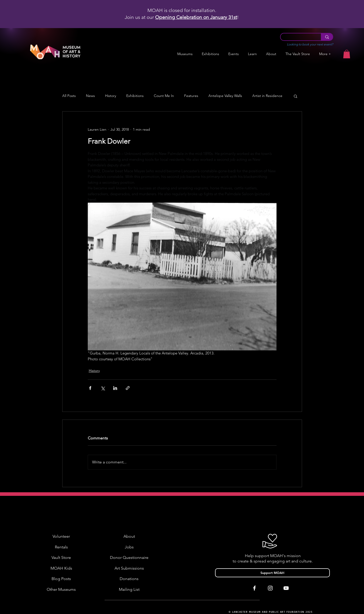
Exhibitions (135, 96)
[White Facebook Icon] (254, 588)
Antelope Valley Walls (225, 96)
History (111, 96)
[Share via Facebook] (90, 388)
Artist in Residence (267, 96)
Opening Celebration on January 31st (196, 17)
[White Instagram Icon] (270, 588)
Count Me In (164, 96)
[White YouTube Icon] (286, 588)
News (90, 96)
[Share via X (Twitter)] (103, 388)
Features (191, 96)
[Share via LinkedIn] (115, 388)
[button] (210, 54)
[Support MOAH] (272, 573)
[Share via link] (128, 388)
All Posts (69, 96)
